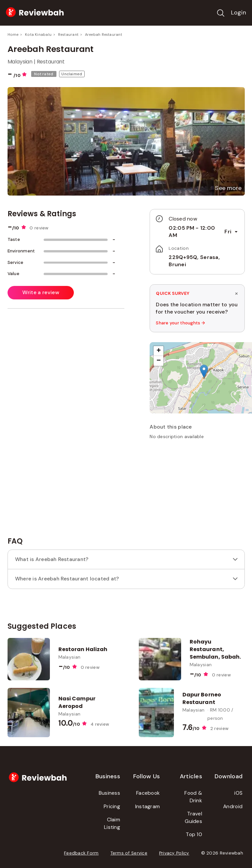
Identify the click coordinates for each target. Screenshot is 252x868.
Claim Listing (112, 823)
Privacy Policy (174, 853)
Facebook (148, 793)
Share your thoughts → (180, 323)
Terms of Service (129, 853)
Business (109, 793)
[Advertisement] (199, 491)
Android (233, 806)
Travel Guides (193, 817)
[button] (228, 188)
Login (239, 12)
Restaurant (68, 35)
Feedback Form (81, 853)
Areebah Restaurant (104, 35)
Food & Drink (193, 797)
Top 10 (194, 834)
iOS (238, 793)
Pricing (112, 806)
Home (13, 35)
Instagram (147, 806)
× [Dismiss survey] (236, 293)
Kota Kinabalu (38, 35)
